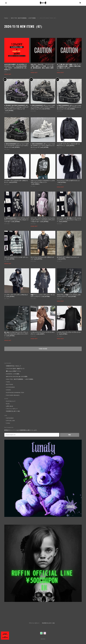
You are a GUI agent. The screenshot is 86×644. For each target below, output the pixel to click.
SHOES (9, 390)
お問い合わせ (10, 406)
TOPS (8, 382)
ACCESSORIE (11, 387)
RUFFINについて (11, 401)
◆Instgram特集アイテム (14, 371)
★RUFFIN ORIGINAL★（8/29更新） (17, 376)
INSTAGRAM (10, 418)
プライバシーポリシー (12, 409)
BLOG (8, 404)
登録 (69, 435)
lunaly (8, 423)
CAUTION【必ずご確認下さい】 (16, 369)
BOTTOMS (10, 384)
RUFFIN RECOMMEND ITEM (15, 393)
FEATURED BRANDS (13, 395)
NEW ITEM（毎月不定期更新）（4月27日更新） (24, 18)
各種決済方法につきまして (14, 366)
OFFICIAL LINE (11, 421)
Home (6, 18)
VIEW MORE (43, 349)
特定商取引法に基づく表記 (13, 411)
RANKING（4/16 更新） (13, 374)
